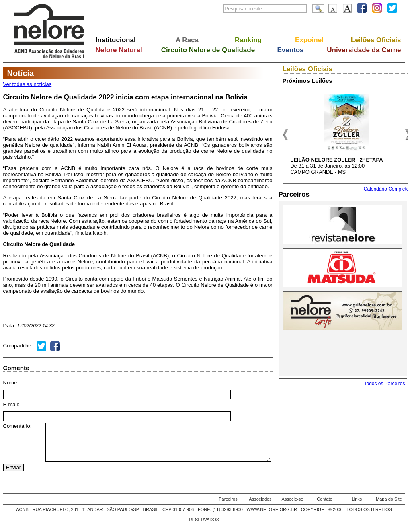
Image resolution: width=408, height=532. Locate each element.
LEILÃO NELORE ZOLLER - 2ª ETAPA (336, 160)
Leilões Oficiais (376, 40)
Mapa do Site (389, 506)
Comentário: (17, 426)
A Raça (187, 40)
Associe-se (293, 506)
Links (357, 506)
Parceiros (228, 506)
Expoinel (309, 40)
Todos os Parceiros (384, 384)
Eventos (290, 50)
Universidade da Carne (364, 50)
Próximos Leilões (308, 81)
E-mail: (11, 404)
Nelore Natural (119, 50)
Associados (260, 506)
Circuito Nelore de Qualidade (208, 50)
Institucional (116, 40)
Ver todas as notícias (28, 84)
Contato (325, 506)
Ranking (248, 40)
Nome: (11, 383)
